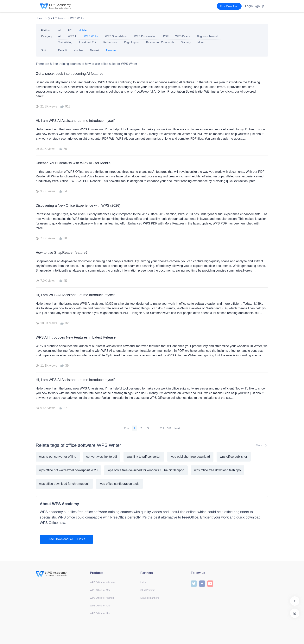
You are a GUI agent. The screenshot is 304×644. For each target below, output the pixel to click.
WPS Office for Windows (103, 582)
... (155, 428)
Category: (47, 36)
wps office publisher (234, 457)
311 (162, 428)
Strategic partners (150, 598)
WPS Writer (77, 18)
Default (62, 50)
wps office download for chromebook (64, 484)
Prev (127, 428)
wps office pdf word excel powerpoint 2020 (68, 470)
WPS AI (73, 36)
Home (39, 18)
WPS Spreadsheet (116, 36)
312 (169, 428)
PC (70, 30)
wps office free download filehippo (218, 470)
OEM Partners (148, 590)
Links (143, 582)
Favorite (111, 50)
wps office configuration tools (119, 484)
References (110, 42)
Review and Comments (160, 42)
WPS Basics (183, 36)
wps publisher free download (190, 457)
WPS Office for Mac (100, 590)
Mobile (82, 30)
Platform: (47, 30)
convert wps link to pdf (102, 457)
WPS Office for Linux (101, 613)
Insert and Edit (88, 42)
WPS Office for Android (102, 598)
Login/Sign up (255, 6)
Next (177, 428)
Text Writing (65, 42)
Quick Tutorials (57, 18)
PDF (166, 36)
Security (186, 42)
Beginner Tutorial (207, 36)
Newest (95, 50)
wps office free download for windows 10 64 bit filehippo (146, 470)
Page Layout (132, 42)
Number (78, 50)
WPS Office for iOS (100, 606)
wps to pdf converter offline (58, 457)
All (60, 30)
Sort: (44, 50)
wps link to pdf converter (144, 457)
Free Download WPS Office (66, 539)
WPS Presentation (145, 36)
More (201, 42)
